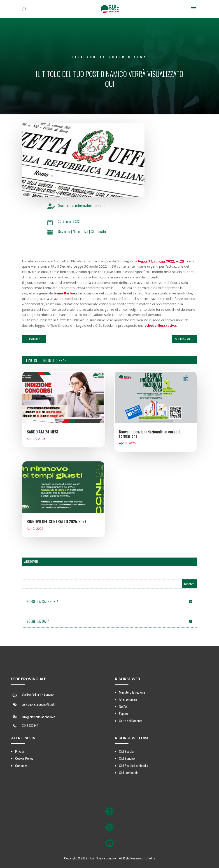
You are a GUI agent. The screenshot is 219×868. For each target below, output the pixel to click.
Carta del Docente (131, 721)
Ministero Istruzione (132, 692)
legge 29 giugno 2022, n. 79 (161, 261)
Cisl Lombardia (129, 773)
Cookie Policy (24, 759)
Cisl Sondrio (127, 759)
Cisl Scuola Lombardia (134, 766)
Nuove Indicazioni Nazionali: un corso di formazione (150, 434)
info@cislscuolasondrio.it (38, 717)
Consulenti (22, 766)
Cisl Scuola (126, 752)
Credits (150, 858)
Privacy (20, 752)
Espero (123, 714)
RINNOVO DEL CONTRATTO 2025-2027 (56, 521)
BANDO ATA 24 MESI (42, 432)
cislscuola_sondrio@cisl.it (39, 704)
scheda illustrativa (160, 325)
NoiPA (123, 707)
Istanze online (128, 699)
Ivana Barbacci (66, 293)
